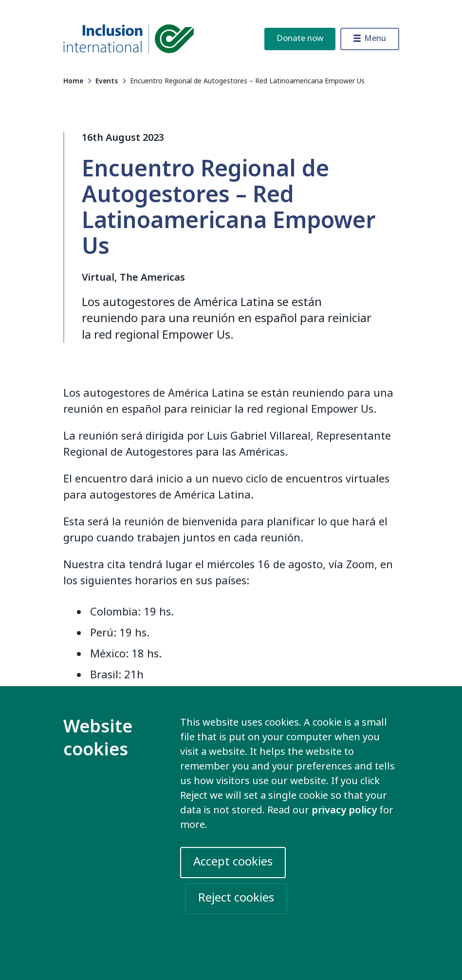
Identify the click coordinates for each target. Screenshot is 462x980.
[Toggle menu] (370, 39)
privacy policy (344, 810)
